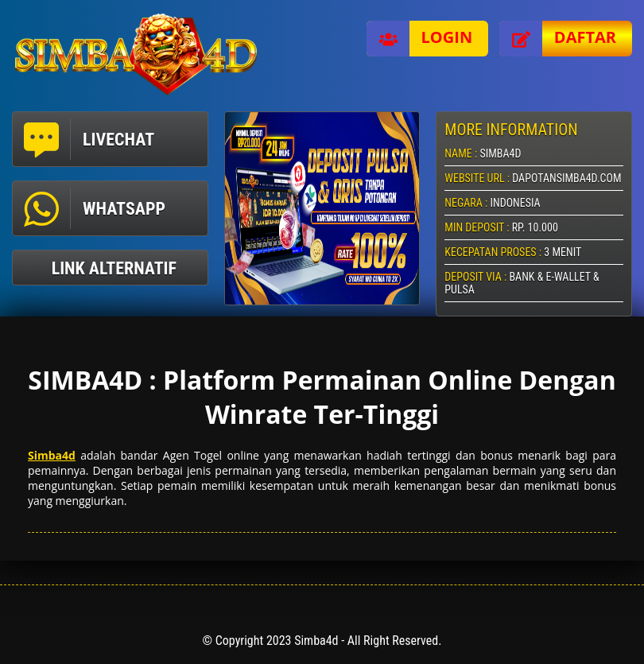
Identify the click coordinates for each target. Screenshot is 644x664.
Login (420, 39)
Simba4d (52, 455)
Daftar (558, 39)
